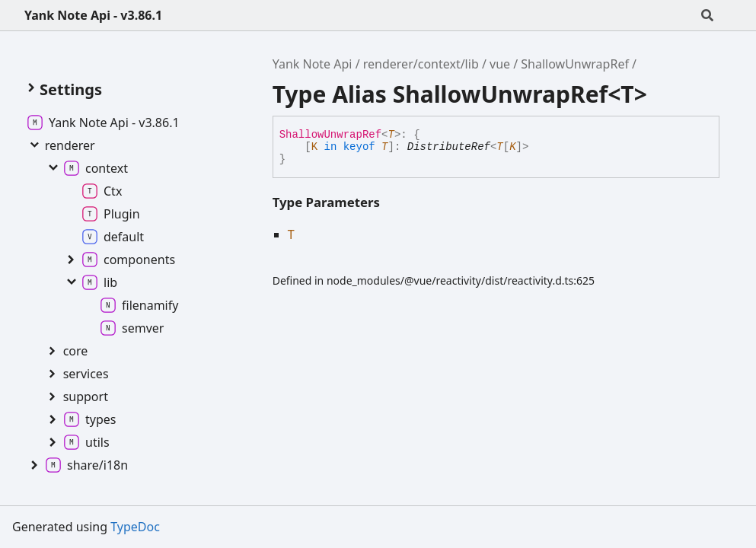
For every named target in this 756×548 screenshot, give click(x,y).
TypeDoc (135, 527)
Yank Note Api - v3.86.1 (93, 15)
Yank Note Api (313, 64)
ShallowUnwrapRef (575, 64)
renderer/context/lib (421, 64)
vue (500, 64)
